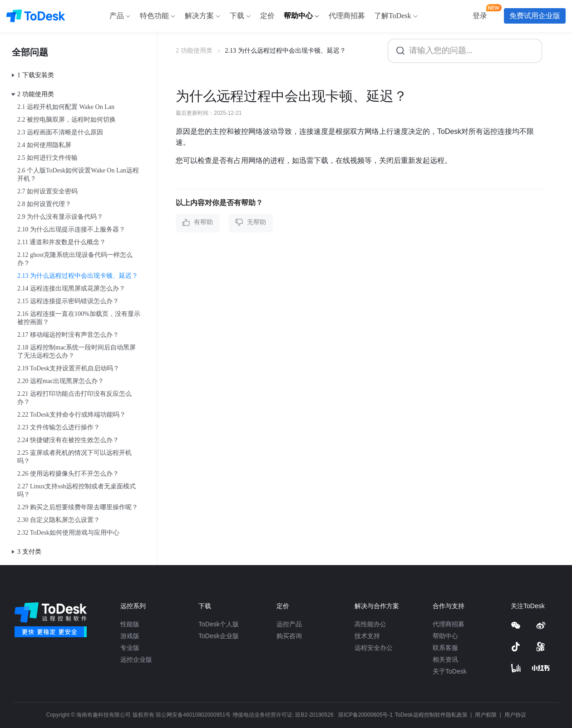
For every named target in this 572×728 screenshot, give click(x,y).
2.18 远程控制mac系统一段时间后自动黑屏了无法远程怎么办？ (76, 352)
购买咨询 (289, 636)
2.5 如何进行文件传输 (47, 158)
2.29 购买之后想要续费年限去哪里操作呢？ (78, 507)
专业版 (130, 648)
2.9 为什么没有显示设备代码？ (60, 217)
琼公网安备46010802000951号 (193, 715)
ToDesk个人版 (219, 624)
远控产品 (289, 624)
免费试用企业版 (535, 16)
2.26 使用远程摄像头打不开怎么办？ (68, 474)
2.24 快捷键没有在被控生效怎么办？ (68, 440)
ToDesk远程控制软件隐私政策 (432, 715)
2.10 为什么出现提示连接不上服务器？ (71, 229)
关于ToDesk (450, 671)
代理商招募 (449, 624)
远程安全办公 (374, 648)
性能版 (130, 624)
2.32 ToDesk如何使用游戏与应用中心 (68, 533)
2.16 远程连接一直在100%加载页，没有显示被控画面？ (79, 318)
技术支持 (367, 636)
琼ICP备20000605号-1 (365, 715)
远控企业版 (136, 659)
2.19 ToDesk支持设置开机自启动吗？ (68, 368)
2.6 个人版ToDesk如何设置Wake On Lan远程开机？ (78, 175)
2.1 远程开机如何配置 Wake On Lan (66, 107)
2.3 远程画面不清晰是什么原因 (60, 132)
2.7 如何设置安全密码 (47, 191)
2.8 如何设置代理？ (44, 204)
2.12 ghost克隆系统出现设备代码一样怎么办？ (75, 259)
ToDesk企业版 (219, 636)
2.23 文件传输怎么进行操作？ (59, 427)
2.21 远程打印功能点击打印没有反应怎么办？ (74, 398)
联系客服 (445, 648)
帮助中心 (445, 636)
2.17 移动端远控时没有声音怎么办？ (68, 335)
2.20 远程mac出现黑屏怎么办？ (61, 381)
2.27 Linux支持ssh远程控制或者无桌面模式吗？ (76, 490)
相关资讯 (445, 659)
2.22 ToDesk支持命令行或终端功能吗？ (71, 415)
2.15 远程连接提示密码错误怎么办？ (68, 301)
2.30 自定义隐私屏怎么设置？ (59, 520)
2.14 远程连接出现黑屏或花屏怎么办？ (71, 288)
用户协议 (515, 715)
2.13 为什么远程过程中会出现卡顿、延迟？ (78, 276)
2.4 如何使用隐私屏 (44, 145)
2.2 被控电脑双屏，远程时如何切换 (67, 120)
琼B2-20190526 (314, 715)
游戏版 (130, 636)
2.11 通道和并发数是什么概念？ (62, 242)
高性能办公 (370, 624)
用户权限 (486, 715)
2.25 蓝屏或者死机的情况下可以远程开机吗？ (74, 457)
